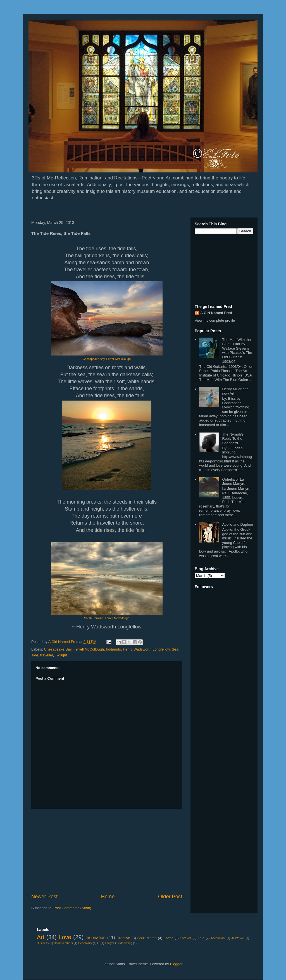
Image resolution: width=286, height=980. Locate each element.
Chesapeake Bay (58, 649)
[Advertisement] (107, 851)
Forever (185, 938)
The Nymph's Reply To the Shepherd (233, 439)
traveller (47, 655)
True (201, 938)
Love (65, 937)
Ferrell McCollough (89, 649)
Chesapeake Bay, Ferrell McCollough (107, 359)
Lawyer (110, 943)
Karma (168, 938)
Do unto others (63, 943)
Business (43, 943)
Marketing (126, 943)
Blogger (176, 964)
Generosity (85, 943)
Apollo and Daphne (238, 524)
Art (41, 937)
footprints (113, 649)
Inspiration (96, 938)
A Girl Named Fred (216, 313)
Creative (123, 938)
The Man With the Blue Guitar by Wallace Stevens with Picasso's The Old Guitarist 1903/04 (237, 351)
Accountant (218, 938)
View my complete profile (215, 320)
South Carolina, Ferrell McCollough (107, 618)
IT (98, 943)
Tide (35, 655)
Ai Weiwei (238, 938)
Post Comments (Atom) (72, 908)
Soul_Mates (147, 938)
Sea (175, 649)
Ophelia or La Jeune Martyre (234, 482)
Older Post (170, 897)
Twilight (61, 655)
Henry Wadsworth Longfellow (146, 649)
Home (108, 897)
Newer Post (44, 897)
